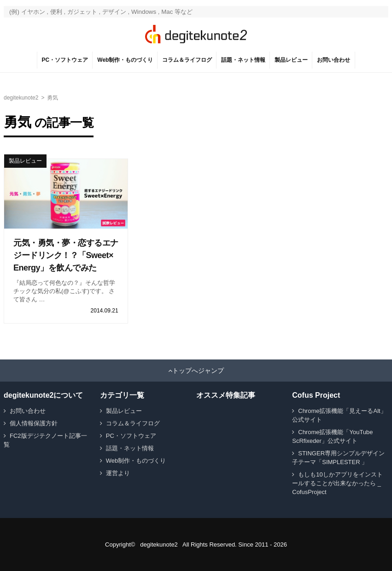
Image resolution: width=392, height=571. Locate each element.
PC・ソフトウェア (65, 60)
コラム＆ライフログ (187, 60)
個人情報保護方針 (34, 423)
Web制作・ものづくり (125, 60)
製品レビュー (291, 60)
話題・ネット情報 (243, 60)
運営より (118, 473)
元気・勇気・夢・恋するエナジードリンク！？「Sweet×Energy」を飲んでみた (66, 255)
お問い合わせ (333, 60)
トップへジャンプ (198, 371)
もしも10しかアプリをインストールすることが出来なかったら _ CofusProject (337, 483)
